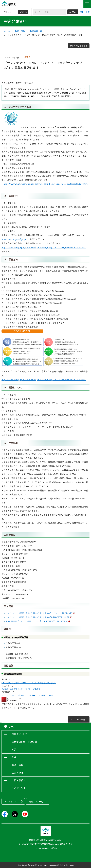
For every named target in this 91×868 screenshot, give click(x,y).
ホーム (7, 31)
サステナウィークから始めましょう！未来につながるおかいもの (27, 695)
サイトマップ (10, 801)
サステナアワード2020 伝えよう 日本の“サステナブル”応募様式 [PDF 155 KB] (37, 617)
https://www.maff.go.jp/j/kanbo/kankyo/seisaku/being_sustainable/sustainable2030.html (46, 184)
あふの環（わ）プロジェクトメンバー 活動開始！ (22, 689)
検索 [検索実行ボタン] (74, 12)
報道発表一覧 (36, 31)
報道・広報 (20, 31)
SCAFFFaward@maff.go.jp (14, 239)
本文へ (6, 12)
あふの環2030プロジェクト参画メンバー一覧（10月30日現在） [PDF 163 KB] (37, 621)
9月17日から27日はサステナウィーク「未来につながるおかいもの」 (29, 683)
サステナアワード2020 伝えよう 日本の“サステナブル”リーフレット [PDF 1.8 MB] (39, 613)
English (23, 12)
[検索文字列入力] (49, 12)
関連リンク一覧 (36, 801)
